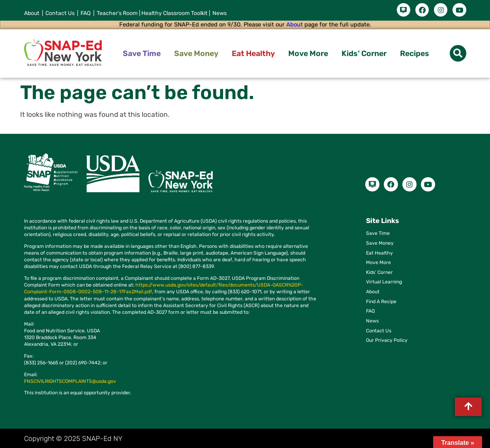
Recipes (415, 52)
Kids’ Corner (364, 52)
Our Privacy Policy (387, 338)
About (295, 23)
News (372, 319)
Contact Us (379, 329)
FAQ (370, 309)
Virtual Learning (384, 280)
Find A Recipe (381, 299)
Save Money (196, 52)
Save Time (142, 52)
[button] (458, 52)
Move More (308, 52)
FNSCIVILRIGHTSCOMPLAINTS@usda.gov (70, 380)
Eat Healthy (253, 52)
